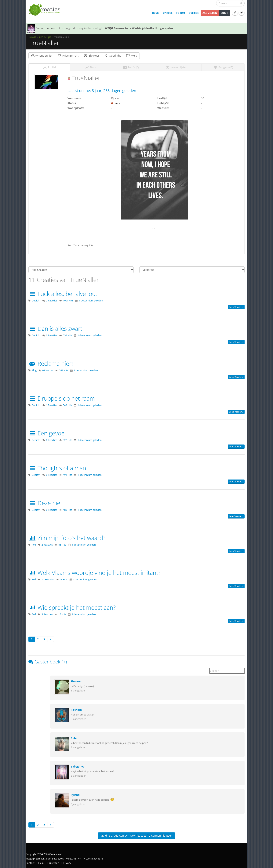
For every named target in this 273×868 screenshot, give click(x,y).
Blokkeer (91, 56)
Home (156, 13)
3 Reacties (47, 614)
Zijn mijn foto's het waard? (67, 538)
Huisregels (53, 863)
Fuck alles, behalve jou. (63, 294)
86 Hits (62, 545)
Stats (90, 67)
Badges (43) (223, 67)
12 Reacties (48, 580)
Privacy (67, 863)
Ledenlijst (45, 37)
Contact (30, 863)
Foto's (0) (131, 67)
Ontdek (168, 13)
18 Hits (62, 614)
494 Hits (67, 475)
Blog (34, 370)
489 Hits (67, 510)
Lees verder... (236, 307)
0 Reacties (52, 335)
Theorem (77, 681)
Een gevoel (47, 433)
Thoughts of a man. (58, 468)
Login (225, 13)
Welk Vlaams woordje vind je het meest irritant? (95, 573)
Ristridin (76, 710)
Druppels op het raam (62, 398)
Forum (181, 13)
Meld (131, 56)
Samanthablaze (46, 28)
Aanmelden (210, 13)
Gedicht (36, 301)
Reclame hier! (51, 364)
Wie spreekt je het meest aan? (72, 607)
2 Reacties (52, 301)
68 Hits (64, 580)
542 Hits (67, 405)
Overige (194, 13)
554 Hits (67, 335)
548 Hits (64, 370)
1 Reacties (52, 405)
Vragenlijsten (176, 67)
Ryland (75, 795)
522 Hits (67, 440)
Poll (34, 545)
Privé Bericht (68, 56)
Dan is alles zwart (55, 329)
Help (41, 863)
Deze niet (45, 503)
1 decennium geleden (91, 301)
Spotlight (112, 56)
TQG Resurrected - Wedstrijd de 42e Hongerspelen (139, 28)
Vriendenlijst (42, 56)
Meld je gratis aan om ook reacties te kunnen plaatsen (136, 836)
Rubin (75, 738)
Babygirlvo (78, 766)
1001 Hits (68, 301)
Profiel (49, 67)
